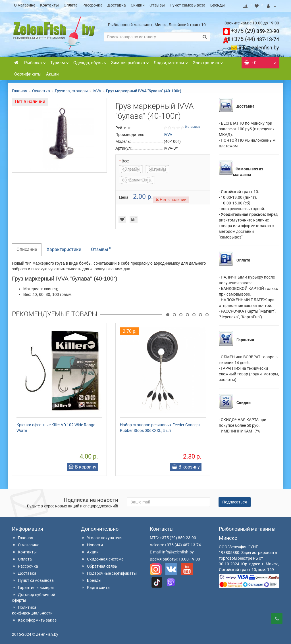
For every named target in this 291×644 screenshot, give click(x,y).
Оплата (71, 5)
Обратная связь (99, 564)
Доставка (117, 5)
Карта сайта (95, 586)
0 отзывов (193, 125)
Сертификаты (28, 72)
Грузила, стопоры (71, 89)
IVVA (97, 89)
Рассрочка (93, 5)
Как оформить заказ (34, 618)
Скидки (138, 5)
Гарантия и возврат (33, 586)
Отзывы (157, 5)
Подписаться (235, 500)
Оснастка (41, 89)
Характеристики (64, 248)
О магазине (25, 5)
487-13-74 (255, 38)
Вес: (125, 159)
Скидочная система (102, 557)
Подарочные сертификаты (109, 572)
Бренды (218, 5)
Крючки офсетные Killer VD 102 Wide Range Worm (56, 426)
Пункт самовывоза (188, 5)
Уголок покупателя (102, 536)
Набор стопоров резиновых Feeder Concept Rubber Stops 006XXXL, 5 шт (160, 426)
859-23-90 (255, 29)
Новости (92, 543)
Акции (52, 72)
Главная (20, 89)
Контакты (49, 5)
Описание (27, 248)
